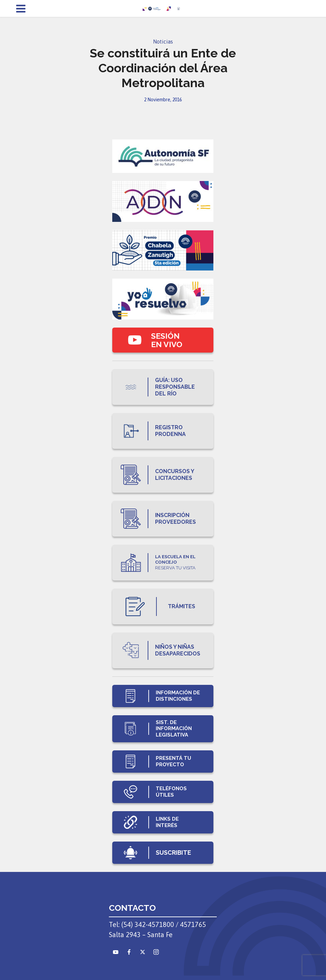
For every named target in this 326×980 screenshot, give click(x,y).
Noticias (163, 42)
